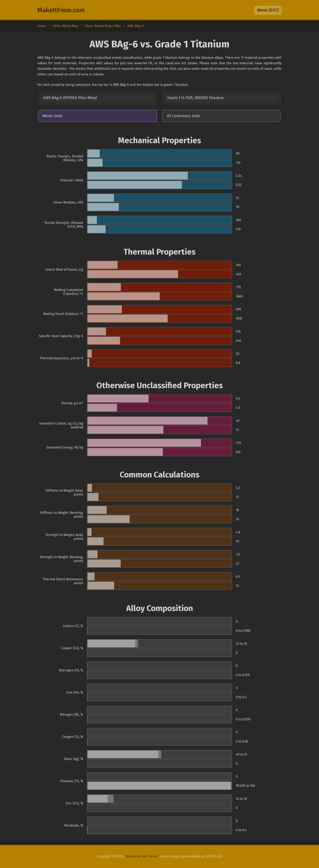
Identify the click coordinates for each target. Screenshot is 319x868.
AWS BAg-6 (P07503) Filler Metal (70, 98)
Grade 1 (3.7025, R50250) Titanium (196, 98)
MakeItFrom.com (61, 10)
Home (42, 26)
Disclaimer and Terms (142, 856)
